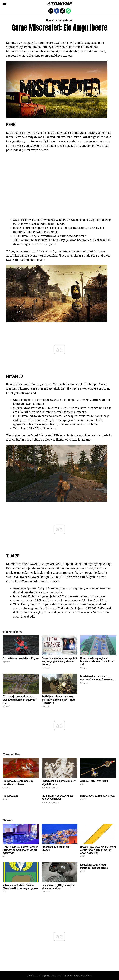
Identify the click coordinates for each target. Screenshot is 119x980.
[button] (5, 4)
